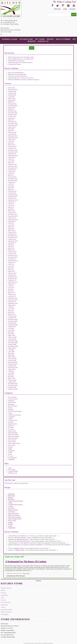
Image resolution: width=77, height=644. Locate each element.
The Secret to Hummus (20, 76)
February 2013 (12, 252)
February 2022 (12, 111)
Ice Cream (11, 429)
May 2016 (11, 188)
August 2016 (12, 182)
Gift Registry (5, 614)
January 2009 (12, 339)
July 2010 (11, 307)
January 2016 (12, 193)
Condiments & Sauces (15, 415)
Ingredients (4, 595)
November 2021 (13, 115)
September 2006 (13, 389)
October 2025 (12, 91)
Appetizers (11, 401)
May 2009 (11, 332)
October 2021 (12, 116)
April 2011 (11, 291)
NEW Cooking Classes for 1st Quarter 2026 (21, 59)
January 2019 (12, 148)
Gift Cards (40, 39)
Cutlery (3, 607)
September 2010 (13, 304)
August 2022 (12, 107)
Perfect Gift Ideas (6, 612)
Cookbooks (11, 417)
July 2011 (11, 286)
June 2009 (11, 330)
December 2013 (13, 236)
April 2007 (11, 377)
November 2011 (13, 279)
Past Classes (12, 442)
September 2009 (13, 325)
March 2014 (12, 230)
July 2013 (11, 245)
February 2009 (12, 337)
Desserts (11, 422)
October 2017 (12, 170)
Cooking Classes (10, 39)
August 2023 (12, 100)
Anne (10, 73)
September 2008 (13, 346)
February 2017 (12, 177)
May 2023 (11, 102)
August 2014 (12, 222)
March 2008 (12, 357)
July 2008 (11, 350)
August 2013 (12, 243)
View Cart (57, 9)
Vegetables (11, 460)
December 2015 (13, 195)
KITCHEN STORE (26, 39)
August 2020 (12, 127)
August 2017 (12, 172)
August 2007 (12, 369)
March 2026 (12, 88)
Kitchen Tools (12, 431)
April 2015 (11, 209)
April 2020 (11, 131)
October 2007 (12, 366)
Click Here (8, 483)
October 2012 (12, 259)
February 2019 (12, 147)
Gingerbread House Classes (16, 61)
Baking (3, 590)
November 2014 (13, 216)
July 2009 (11, 328)
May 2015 (11, 207)
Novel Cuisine (12, 440)
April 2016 (11, 189)
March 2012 (12, 271)
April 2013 (11, 248)
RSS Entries (38, 581)
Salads (10, 449)
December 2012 (13, 255)
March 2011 (12, 293)
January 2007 (12, 382)
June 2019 (11, 141)
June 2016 (11, 186)
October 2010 (12, 302)
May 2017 (11, 175)
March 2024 (12, 99)
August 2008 (12, 348)
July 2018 (11, 159)
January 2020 (12, 134)
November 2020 (13, 125)
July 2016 (11, 184)
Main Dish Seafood (14, 436)
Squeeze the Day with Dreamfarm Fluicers (20, 63)
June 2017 (11, 173)
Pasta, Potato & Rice (14, 444)
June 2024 (11, 97)
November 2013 (13, 238)
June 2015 (11, 205)
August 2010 (12, 305)
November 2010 (13, 300)
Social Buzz (11, 451)
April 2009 (11, 334)
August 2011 (12, 284)
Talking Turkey (19, 548)
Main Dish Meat (13, 433)
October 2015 (12, 198)
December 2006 (13, 384)
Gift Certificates (6, 602)
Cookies (10, 419)
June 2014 (11, 225)
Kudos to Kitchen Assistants (31, 80)
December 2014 (13, 214)
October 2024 (12, 95)
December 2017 (13, 166)
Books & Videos (13, 406)
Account (72, 9)
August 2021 (12, 118)
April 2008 (11, 355)
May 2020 (11, 129)
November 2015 (13, 197)
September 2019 (13, 138)
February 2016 (12, 191)
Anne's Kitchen (12, 397)
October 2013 (12, 239)
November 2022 (13, 106)
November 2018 (13, 152)
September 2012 (13, 261)
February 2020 (12, 132)
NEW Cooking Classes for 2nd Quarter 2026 (21, 57)
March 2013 (12, 250)
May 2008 (11, 353)
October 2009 (12, 323)
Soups (10, 454)
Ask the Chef (12, 403)
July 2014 (11, 223)
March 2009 (12, 336)
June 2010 (11, 309)
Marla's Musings (13, 438)
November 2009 (13, 321)
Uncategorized (12, 458)
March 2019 (12, 145)
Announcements (13, 399)
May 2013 (11, 246)
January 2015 (12, 213)
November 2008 (13, 343)
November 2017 (13, 168)
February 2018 (12, 164)
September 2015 (13, 200)
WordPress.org (12, 473)
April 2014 (11, 229)
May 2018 (11, 163)
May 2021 (11, 120)
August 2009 (12, 327)
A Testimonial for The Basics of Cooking (26, 562)
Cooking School (13, 420)
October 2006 (12, 387)
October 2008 (12, 345)
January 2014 (12, 234)
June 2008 (11, 352)
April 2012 (11, 270)
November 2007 (13, 364)
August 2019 (12, 140)
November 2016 (13, 181)
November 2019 (13, 136)
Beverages (11, 404)
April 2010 (11, 312)
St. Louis (11, 456)
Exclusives (11, 426)
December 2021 (13, 113)
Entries (12, 470)
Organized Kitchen (7, 610)
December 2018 (13, 150)
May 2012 (11, 268)
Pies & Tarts (12, 445)
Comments (13, 471)
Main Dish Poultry (13, 435)
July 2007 (11, 371)
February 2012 (12, 273)
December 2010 (13, 298)
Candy (10, 413)
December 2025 (13, 90)
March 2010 (12, 314)
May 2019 (11, 143)
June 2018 (11, 161)
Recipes (50, 39)
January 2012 (12, 275)
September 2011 (13, 282)
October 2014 (12, 218)
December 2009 (13, 320)
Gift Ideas (11, 427)
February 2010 (12, 316)
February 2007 (12, 380)
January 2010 (12, 318)
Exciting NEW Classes (15, 64)
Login (65, 9)
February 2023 (12, 104)
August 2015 (12, 202)
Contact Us (43, 41)
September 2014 (13, 220)
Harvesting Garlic (18, 73)
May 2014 (11, 227)
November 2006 (13, 385)
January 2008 (12, 361)
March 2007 (12, 378)
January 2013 (12, 254)
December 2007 (13, 362)
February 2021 (12, 122)
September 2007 (13, 368)
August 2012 (12, 263)
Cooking (3, 593)
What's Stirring (63, 39)
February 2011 (12, 295)
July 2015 (11, 204)
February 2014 (12, 232)
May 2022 (11, 109)
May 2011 (11, 289)
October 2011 (12, 280)
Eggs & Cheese (13, 424)
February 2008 (12, 359)
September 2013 (13, 241)
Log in (10, 468)
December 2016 (13, 179)
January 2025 (12, 93)
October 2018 (12, 154)
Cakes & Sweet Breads (15, 411)
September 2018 (13, 156)
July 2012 (11, 264)
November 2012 (13, 257)
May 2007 (11, 375)
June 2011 (11, 287)
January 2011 (12, 296)
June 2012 (11, 266)
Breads (10, 408)
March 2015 (12, 211)
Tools (3, 598)
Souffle (10, 452)
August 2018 (12, 157)
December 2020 (13, 124)
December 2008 (13, 341)
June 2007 (11, 373)
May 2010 (11, 311)
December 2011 (13, 277)
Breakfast (11, 410)
